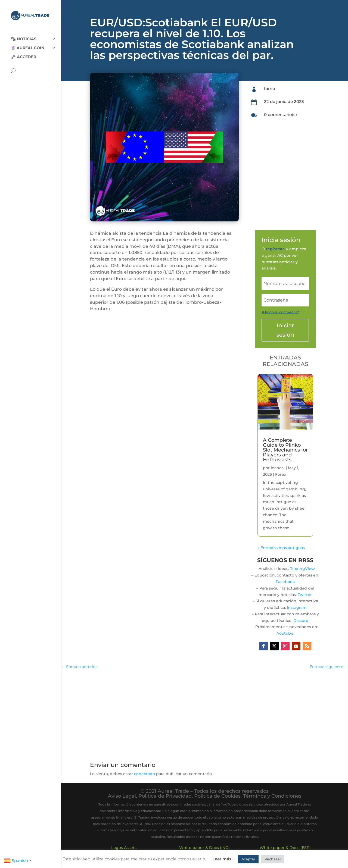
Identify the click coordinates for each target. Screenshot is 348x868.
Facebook (285, 582)
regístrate (275, 249)
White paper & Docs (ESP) (285, 848)
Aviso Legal (122, 796)
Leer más (222, 859)
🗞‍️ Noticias (24, 35)
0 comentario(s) (280, 115)
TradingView (302, 569)
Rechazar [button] (273, 859)
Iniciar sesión (285, 330)
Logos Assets (124, 848)
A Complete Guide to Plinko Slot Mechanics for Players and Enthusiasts (285, 450)
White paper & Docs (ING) (204, 848)
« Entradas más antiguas (281, 548)
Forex (281, 474)
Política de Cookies (217, 796)
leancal (278, 468)
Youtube (285, 633)
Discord (301, 621)
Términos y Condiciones (272, 796)
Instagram (297, 607)
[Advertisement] (205, 714)
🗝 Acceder (24, 53)
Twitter (305, 595)
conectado (145, 774)
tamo (270, 88)
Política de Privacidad (165, 796)
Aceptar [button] (248, 859)
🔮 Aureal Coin (28, 44)
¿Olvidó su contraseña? (280, 312)
